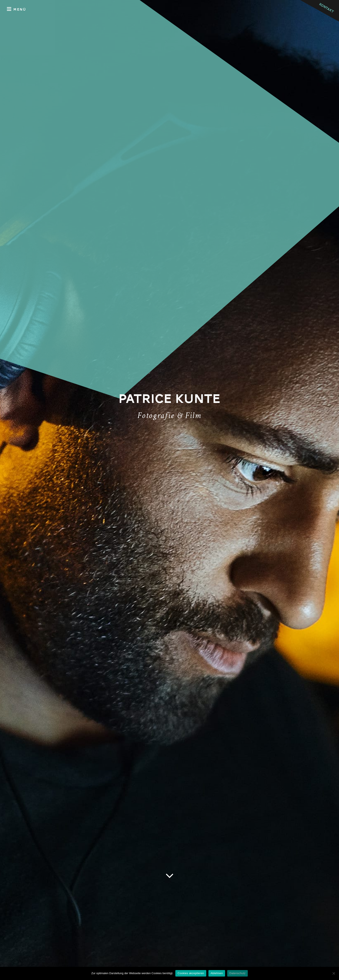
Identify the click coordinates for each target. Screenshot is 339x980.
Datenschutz (237, 973)
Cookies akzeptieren (191, 973)
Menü (17, 9)
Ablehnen (217, 973)
